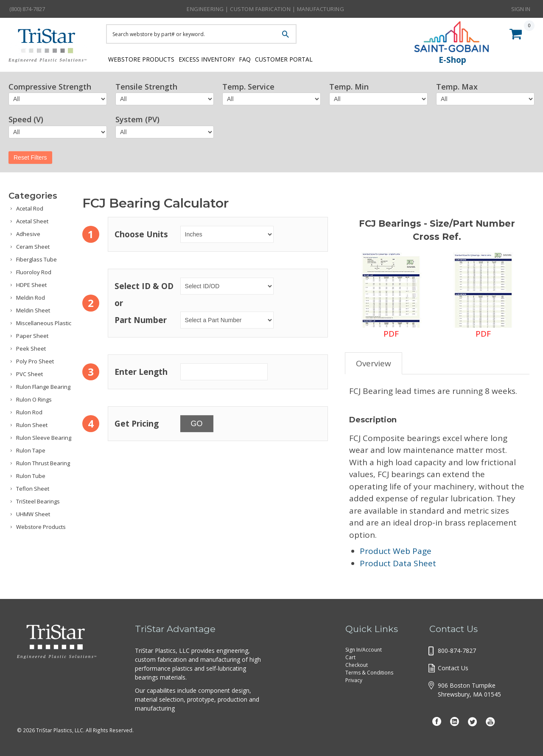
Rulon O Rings (34, 399)
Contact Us (453, 668)
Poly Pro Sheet (35, 361)
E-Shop (452, 60)
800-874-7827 (457, 651)
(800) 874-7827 (27, 9)
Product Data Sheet (398, 563)
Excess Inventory (213, 58)
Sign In (521, 8)
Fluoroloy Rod (34, 272)
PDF (391, 296)
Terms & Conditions (369, 673)
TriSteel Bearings (38, 501)
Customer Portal (308, 58)
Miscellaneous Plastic (44, 323)
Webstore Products (139, 58)
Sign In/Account (364, 650)
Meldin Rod (31, 298)
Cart (350, 657)
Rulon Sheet (32, 425)
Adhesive (28, 234)
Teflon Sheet (33, 489)
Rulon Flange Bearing (43, 387)
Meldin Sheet (33, 310)
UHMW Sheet (33, 514)
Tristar (51, 48)
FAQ (260, 58)
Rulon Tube (31, 476)
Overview (374, 363)
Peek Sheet (31, 348)
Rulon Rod (29, 412)
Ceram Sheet (33, 247)
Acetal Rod (30, 208)
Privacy (354, 680)
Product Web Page (396, 551)
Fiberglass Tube (36, 259)
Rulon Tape (31, 450)
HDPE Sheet (31, 285)
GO (197, 424)
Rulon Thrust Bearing (43, 463)
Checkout (357, 665)
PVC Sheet (29, 374)
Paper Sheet (32, 336)
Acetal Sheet (32, 221)
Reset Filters (30, 157)
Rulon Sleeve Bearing (44, 438)
